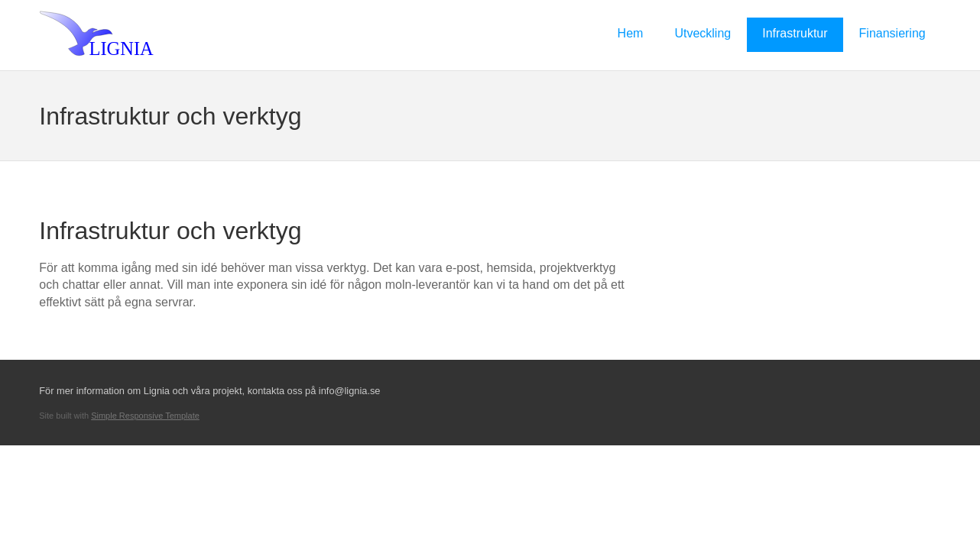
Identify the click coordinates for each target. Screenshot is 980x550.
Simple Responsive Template (145, 416)
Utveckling (703, 33)
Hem (631, 33)
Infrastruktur (795, 33)
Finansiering (892, 33)
